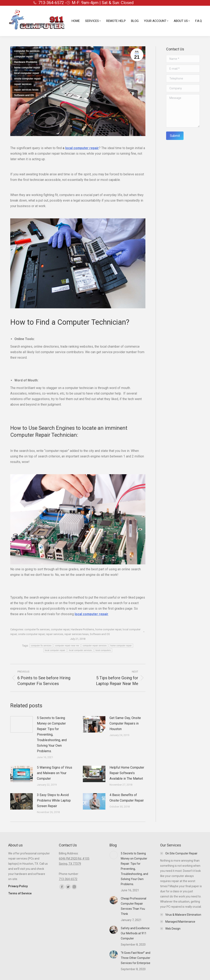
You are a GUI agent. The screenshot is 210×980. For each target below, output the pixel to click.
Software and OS (24, 95)
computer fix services (27, 51)
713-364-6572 (68, 879)
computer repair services (95, 646)
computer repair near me (67, 646)
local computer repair (27, 73)
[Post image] (22, 724)
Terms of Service (20, 893)
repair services (23, 84)
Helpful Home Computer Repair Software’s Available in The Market (127, 773)
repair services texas (26, 90)
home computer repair (27, 68)
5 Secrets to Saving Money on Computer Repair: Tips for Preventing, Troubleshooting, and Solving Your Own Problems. (52, 734)
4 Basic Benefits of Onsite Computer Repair (127, 798)
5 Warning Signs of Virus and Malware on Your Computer (55, 773)
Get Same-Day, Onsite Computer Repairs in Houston (125, 723)
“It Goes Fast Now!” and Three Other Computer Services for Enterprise (136, 958)
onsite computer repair (27, 79)
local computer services (80, 650)
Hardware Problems (26, 62)
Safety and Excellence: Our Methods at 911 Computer (135, 933)
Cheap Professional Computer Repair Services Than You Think (134, 906)
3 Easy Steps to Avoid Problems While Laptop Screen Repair (54, 800)
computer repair (23, 57)
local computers (103, 650)
